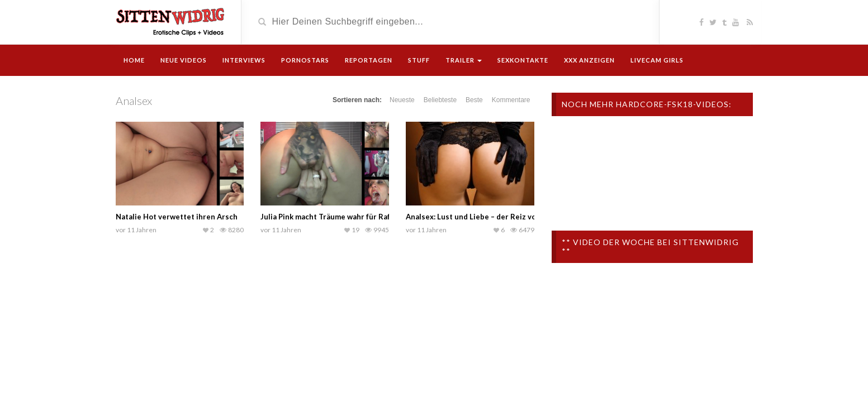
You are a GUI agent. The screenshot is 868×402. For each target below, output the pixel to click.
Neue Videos (184, 60)
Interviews (244, 60)
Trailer (464, 60)
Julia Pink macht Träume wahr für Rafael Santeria (347, 217)
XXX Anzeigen (589, 60)
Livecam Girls (657, 60)
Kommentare (511, 100)
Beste (474, 100)
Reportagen (369, 60)
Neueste (402, 100)
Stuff (419, 60)
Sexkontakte (523, 60)
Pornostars (305, 60)
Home (134, 60)
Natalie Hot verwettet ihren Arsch (177, 217)
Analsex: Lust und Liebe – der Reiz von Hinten (486, 217)
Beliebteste (440, 100)
